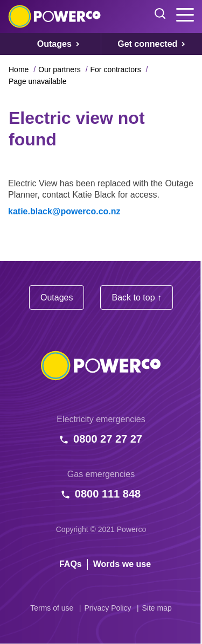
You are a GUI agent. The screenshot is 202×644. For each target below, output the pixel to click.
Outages (57, 297)
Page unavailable (37, 81)
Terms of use (52, 608)
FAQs (71, 564)
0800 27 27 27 (108, 439)
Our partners (60, 69)
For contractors (116, 69)
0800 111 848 (108, 494)
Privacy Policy (107, 608)
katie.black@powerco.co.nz (64, 211)
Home (19, 69)
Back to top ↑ (137, 297)
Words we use (122, 564)
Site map (157, 608)
